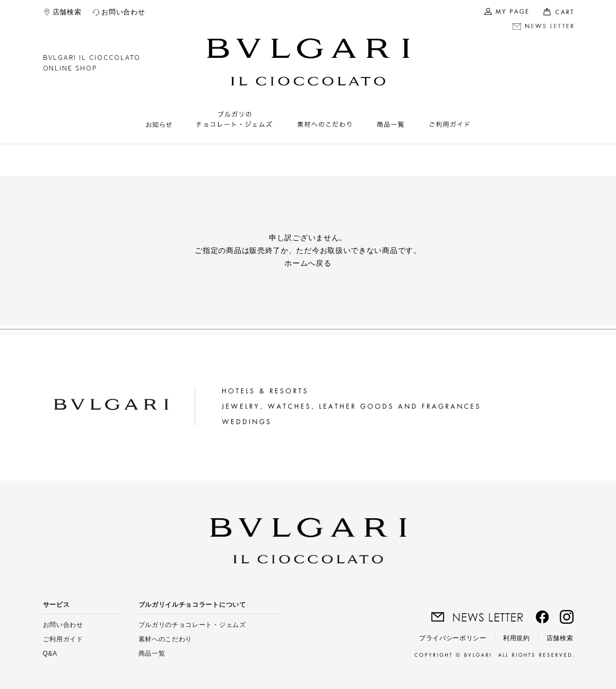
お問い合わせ (123, 12)
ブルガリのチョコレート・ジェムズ (192, 625)
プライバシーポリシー (453, 638)
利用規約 (517, 638)
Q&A (50, 653)
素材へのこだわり (166, 639)
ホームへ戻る (308, 263)
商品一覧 (152, 653)
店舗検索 (67, 12)
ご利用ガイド (63, 639)
